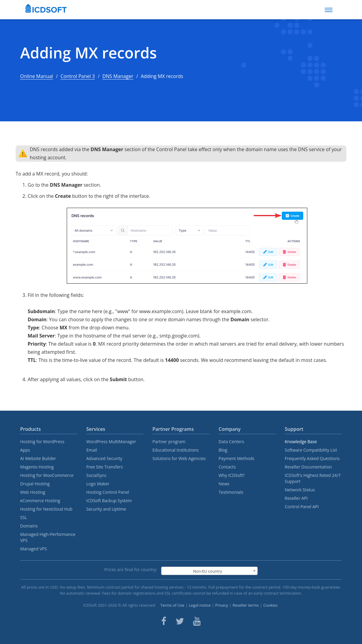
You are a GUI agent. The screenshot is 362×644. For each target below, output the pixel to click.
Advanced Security (104, 458)
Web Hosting (33, 492)
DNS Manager (118, 76)
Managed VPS (34, 549)
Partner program (169, 442)
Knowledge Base (301, 442)
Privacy (222, 605)
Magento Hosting (37, 467)
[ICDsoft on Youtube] (197, 621)
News (224, 484)
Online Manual (37, 76)
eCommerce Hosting (40, 501)
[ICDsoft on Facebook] (164, 621)
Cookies (270, 605)
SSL (24, 517)
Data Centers (231, 442)
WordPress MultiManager (111, 442)
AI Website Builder (38, 458)
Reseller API (296, 498)
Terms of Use (172, 605)
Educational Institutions (175, 450)
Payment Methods (236, 458)
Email (92, 450)
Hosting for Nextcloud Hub (46, 509)
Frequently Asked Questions (312, 458)
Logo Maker (98, 484)
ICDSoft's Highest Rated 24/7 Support (313, 478)
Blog (223, 450)
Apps (25, 450)
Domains (29, 526)
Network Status (300, 490)
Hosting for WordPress (42, 442)
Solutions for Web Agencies (179, 458)
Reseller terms (246, 605)
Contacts (227, 467)
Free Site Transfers (104, 467)
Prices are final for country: (131, 569)
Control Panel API (302, 507)
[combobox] (209, 571)
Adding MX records (89, 53)
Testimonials (231, 492)
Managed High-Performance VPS (48, 537)
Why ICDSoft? (232, 475)
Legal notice (200, 605)
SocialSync (97, 475)
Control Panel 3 (78, 76)
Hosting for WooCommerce (47, 475)
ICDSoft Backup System (109, 501)
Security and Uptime (106, 509)
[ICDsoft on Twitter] (180, 621)
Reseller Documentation (308, 467)
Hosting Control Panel (108, 492)
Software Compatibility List (311, 450)
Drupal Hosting (35, 484)
